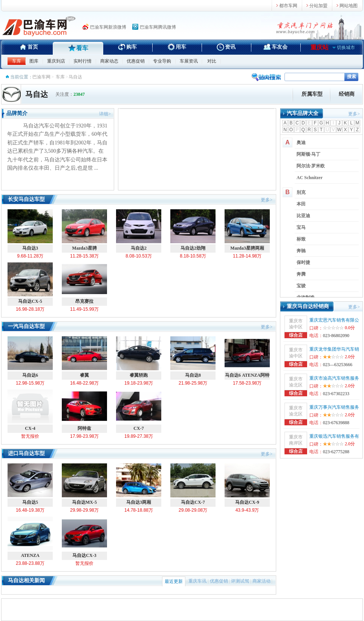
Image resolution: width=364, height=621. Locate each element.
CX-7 (139, 410)
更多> (267, 200)
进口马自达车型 (26, 453)
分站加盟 (318, 6)
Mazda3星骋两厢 (247, 230)
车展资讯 (189, 61)
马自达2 (139, 230)
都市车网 (288, 6)
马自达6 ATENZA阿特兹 (247, 358)
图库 (34, 61)
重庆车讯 (197, 581)
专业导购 (162, 61)
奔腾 (301, 274)
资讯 (230, 47)
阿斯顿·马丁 (308, 154)
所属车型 (312, 94)
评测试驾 (240, 581)
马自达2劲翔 (193, 230)
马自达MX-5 (84, 484)
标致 (301, 239)
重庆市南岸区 (296, 440)
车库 (17, 61)
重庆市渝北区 (296, 382)
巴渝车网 (41, 77)
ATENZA (30, 537)
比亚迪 (303, 216)
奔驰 (301, 251)
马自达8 (193, 357)
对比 (212, 61)
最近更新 (174, 581)
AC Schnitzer (310, 178)
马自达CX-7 (193, 484)
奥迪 (301, 143)
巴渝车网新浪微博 (108, 27)
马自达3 (30, 230)
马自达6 (30, 357)
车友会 (280, 47)
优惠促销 (136, 61)
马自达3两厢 (139, 484)
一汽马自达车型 (26, 326)
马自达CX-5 (30, 283)
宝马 (301, 227)
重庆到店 (56, 61)
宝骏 (301, 286)
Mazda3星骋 (84, 230)
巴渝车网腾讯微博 (158, 27)
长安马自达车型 (26, 199)
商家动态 (109, 61)
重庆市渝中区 (296, 324)
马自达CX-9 (247, 484)
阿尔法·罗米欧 (311, 166)
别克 (301, 192)
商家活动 (262, 581)
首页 (33, 47)
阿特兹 (84, 410)
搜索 (352, 77)
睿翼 (84, 357)
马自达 (37, 94)
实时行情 (83, 61)
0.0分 (350, 328)
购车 (132, 47)
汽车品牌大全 (303, 113)
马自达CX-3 (84, 537)
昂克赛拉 (84, 283)
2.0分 (339, 357)
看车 (82, 48)
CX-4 (30, 410)
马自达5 (30, 484)
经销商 (347, 94)
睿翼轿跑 (139, 357)
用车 (181, 47)
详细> (105, 114)
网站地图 (349, 6)
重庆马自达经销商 (308, 306)
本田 (301, 204)
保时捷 (303, 262)
